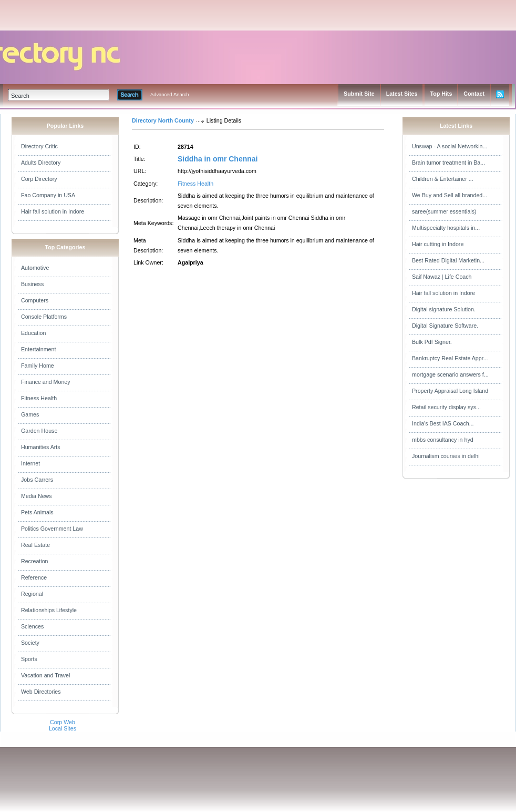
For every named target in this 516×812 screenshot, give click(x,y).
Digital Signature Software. (445, 326)
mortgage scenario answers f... (450, 374)
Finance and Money (46, 382)
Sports (29, 659)
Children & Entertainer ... (443, 179)
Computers (35, 300)
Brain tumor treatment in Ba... (448, 163)
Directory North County (163, 120)
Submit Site (359, 94)
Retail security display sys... (446, 407)
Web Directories (41, 692)
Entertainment (38, 349)
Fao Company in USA (48, 195)
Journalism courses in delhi (446, 456)
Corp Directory (39, 179)
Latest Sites (402, 94)
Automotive (35, 268)
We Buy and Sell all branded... (450, 195)
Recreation (35, 561)
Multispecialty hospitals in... (446, 228)
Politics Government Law (52, 529)
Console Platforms (44, 317)
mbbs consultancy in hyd (443, 440)
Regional (32, 594)
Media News (37, 496)
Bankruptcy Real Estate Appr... (450, 358)
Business (32, 284)
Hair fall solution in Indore (53, 211)
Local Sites (63, 728)
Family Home (38, 366)
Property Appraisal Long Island (450, 391)
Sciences (32, 626)
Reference (34, 577)
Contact (474, 94)
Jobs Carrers (37, 480)
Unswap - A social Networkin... (450, 146)
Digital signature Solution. (444, 309)
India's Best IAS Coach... (443, 423)
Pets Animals (37, 512)
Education (33, 333)
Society (30, 643)
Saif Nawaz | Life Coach (442, 277)
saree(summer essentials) (444, 211)
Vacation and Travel (45, 675)
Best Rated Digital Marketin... (448, 260)
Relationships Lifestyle (49, 610)
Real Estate (35, 545)
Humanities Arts (41, 447)
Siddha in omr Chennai (218, 159)
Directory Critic (39, 146)
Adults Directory (41, 163)
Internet (30, 463)
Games (30, 414)
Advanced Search (170, 95)
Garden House (39, 431)
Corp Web (63, 722)
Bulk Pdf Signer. (432, 342)
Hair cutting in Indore (438, 244)
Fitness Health (39, 398)
